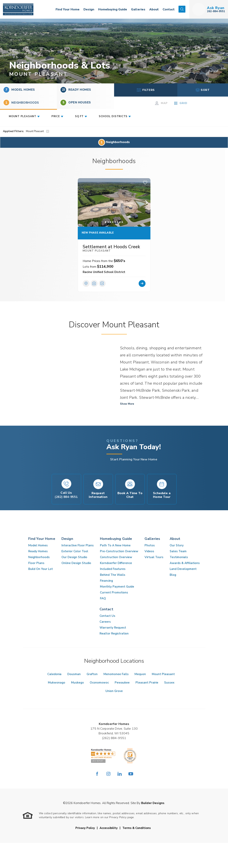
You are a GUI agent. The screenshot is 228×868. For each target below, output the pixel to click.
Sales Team (178, 551)
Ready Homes (76, 90)
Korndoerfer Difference (116, 563)
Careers (105, 622)
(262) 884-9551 (114, 738)
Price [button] (56, 116)
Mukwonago (57, 683)
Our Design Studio (74, 557)
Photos (150, 545)
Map (161, 103)
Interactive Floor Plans (78, 545)
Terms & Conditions (137, 828)
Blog (173, 575)
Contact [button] (169, 9)
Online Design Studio (76, 563)
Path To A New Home (115, 545)
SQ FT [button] (79, 116)
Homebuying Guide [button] (113, 9)
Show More (127, 404)
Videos (149, 551)
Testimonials (179, 557)
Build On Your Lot (41, 569)
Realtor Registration (114, 633)
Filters (146, 90)
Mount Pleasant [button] (23, 116)
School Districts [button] (113, 116)
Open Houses (75, 103)
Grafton (92, 674)
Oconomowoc (99, 683)
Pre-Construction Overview (119, 551)
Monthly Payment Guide (117, 587)
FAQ (103, 598)
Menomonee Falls (116, 674)
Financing (106, 581)
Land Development (183, 569)
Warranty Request (113, 628)
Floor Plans (36, 563)
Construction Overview (116, 557)
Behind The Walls (113, 575)
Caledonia (54, 674)
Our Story (177, 545)
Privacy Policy (85, 828)
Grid (181, 103)
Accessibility (109, 828)
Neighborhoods (39, 557)
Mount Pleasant (163, 674)
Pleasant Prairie (147, 683)
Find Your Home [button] (68, 9)
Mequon (140, 674)
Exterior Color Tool (75, 551)
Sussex (169, 683)
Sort (203, 90)
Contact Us (107, 616)
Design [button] (89, 9)
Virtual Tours (154, 557)
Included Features (113, 569)
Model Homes (19, 90)
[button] (182, 9)
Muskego (77, 683)
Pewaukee (122, 683)
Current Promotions (114, 592)
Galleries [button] (138, 9)
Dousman (74, 674)
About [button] (154, 9)
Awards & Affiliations (185, 563)
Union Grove (114, 691)
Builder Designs (153, 803)
